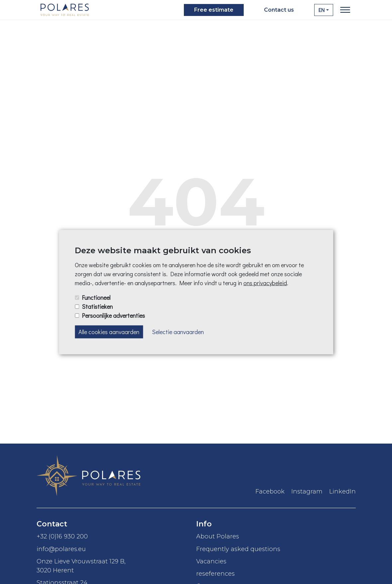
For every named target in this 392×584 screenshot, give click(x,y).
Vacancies (212, 561)
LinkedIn (342, 491)
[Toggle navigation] (345, 10)
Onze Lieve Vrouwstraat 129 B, (116, 566)
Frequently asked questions (239, 549)
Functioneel (96, 297)
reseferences (215, 574)
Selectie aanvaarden (178, 332)
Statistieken (97, 306)
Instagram (307, 491)
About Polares (218, 536)
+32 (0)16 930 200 (62, 536)
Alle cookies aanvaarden (109, 332)
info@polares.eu (61, 549)
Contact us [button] (279, 10)
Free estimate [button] (214, 10)
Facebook (270, 491)
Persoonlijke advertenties (113, 315)
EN (322, 10)
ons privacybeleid (265, 283)
